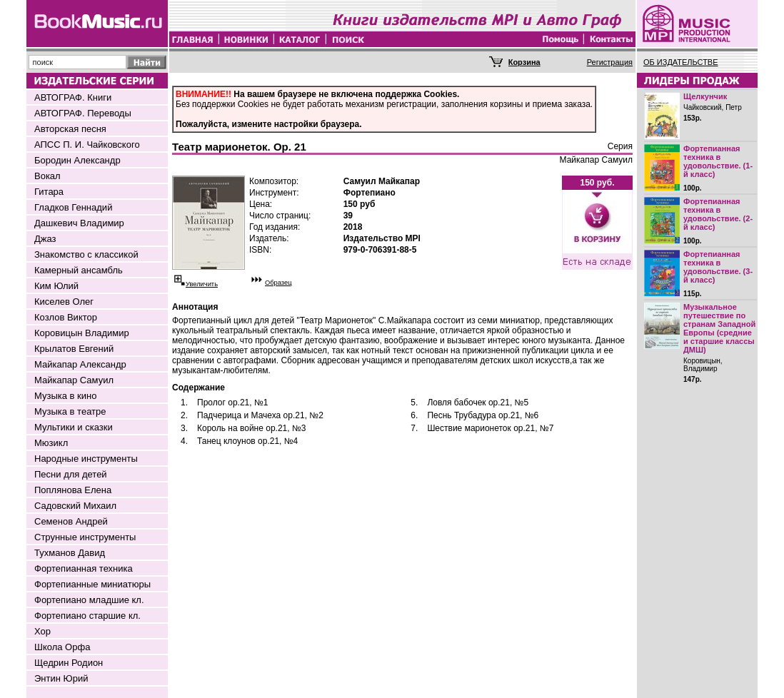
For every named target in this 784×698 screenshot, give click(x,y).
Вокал (47, 176)
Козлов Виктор (66, 317)
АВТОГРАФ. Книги (73, 97)
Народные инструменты (86, 459)
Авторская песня (70, 129)
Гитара (49, 192)
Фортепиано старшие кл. (87, 616)
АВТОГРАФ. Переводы (83, 113)
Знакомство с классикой (86, 254)
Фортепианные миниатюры (92, 584)
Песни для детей (71, 474)
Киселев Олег (64, 302)
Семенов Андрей (71, 521)
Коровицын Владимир (82, 333)
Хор (42, 631)
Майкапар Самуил (74, 380)
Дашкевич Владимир (79, 223)
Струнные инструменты (85, 537)
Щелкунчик (705, 96)
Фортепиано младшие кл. (89, 600)
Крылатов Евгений (74, 349)
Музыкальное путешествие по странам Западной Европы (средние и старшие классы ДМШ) (719, 328)
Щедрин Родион (69, 663)
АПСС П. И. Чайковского (87, 145)
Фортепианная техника (84, 568)
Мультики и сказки (74, 427)
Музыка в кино (65, 396)
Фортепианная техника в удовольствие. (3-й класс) (718, 267)
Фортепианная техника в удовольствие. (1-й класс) (718, 161)
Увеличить (202, 284)
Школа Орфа (62, 647)
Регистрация (610, 62)
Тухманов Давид (70, 553)
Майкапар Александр (80, 364)
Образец (278, 283)
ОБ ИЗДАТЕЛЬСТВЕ (681, 62)
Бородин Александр (77, 160)
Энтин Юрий (61, 678)
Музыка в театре (70, 411)
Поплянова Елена (73, 490)
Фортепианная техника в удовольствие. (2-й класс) (718, 214)
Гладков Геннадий (73, 207)
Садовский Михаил (75, 506)
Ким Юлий (56, 286)
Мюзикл (51, 443)
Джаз (45, 239)
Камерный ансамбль (79, 270)
